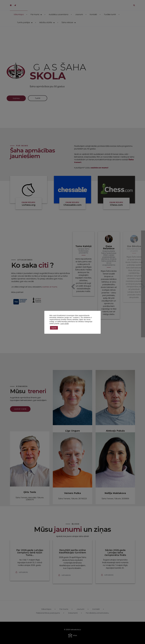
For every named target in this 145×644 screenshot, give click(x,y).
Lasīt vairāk (64, 324)
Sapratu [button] (54, 328)
